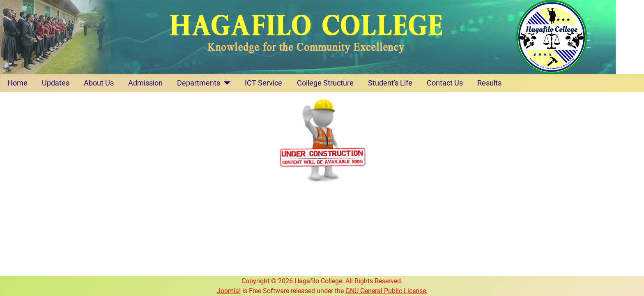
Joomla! (229, 291)
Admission (145, 83)
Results (489, 83)
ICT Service (263, 83)
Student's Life (390, 83)
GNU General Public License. (386, 291)
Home (17, 83)
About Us (99, 83)
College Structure (325, 83)
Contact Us (445, 83)
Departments (199, 83)
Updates (56, 83)
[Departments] (225, 83)
